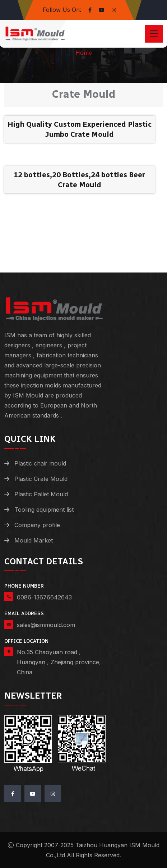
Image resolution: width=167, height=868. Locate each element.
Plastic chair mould (40, 463)
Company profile (37, 525)
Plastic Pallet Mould (41, 494)
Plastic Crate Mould (41, 479)
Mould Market (34, 540)
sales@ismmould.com (46, 625)
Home (84, 53)
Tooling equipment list (44, 510)
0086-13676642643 (44, 597)
